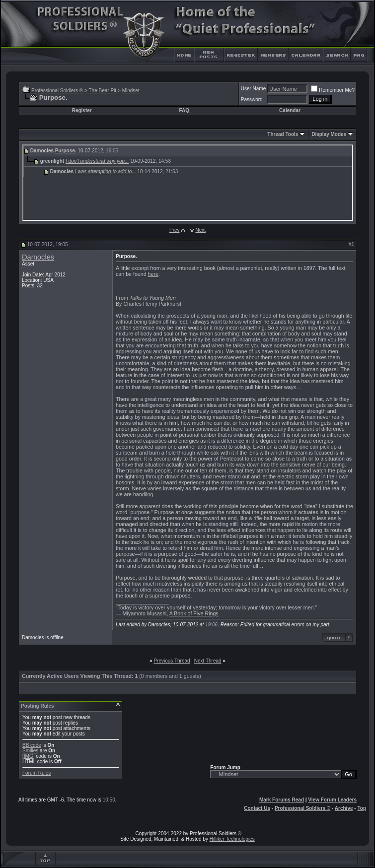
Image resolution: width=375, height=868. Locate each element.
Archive (344, 808)
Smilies (30, 751)
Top (362, 808)
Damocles (38, 257)
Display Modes (329, 134)
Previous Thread (172, 661)
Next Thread (208, 661)
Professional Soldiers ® (57, 91)
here (153, 274)
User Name (254, 89)
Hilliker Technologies (232, 839)
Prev (175, 230)
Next (200, 230)
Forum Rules (37, 773)
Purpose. (66, 151)
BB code (32, 745)
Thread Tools (283, 134)
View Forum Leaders (332, 800)
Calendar (290, 110)
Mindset (131, 91)
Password (252, 100)
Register (82, 110)
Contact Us (257, 808)
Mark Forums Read (282, 800)
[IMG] (28, 756)
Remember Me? (333, 90)
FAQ (184, 110)
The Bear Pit (102, 91)
